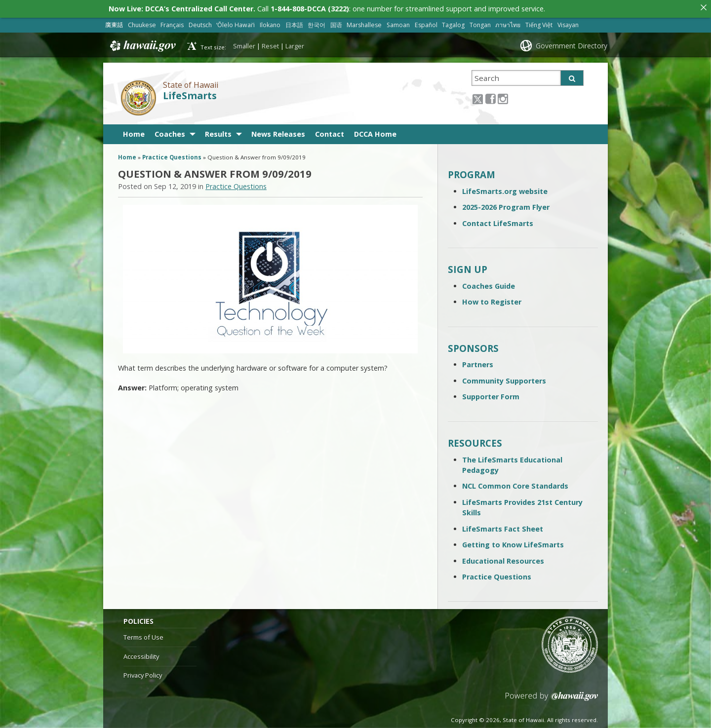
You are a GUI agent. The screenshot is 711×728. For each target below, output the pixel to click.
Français (172, 23)
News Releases (278, 132)
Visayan (568, 23)
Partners (478, 363)
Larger (295, 44)
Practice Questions (172, 155)
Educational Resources (503, 559)
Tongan (480, 23)
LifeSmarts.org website (505, 189)
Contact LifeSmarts (498, 221)
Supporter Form (491, 395)
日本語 (294, 23)
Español (426, 23)
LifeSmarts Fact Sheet (503, 527)
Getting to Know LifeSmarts (513, 543)
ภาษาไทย (508, 23)
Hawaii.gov (142, 44)
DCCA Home (375, 132)
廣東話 (114, 23)
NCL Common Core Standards (515, 484)
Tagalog (453, 23)
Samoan (398, 23)
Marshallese (364, 23)
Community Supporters (504, 379)
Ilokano (270, 23)
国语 (336, 23)
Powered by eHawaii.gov (552, 698)
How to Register (492, 300)
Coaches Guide (489, 284)
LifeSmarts (190, 94)
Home (134, 132)
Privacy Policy (143, 673)
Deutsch (200, 23)
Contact (330, 132)
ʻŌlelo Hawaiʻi (236, 23)
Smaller (244, 44)
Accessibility (141, 654)
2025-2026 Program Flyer (506, 205)
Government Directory (572, 44)
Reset (270, 44)
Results (218, 132)
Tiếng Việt (539, 23)
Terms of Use (143, 635)
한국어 (316, 23)
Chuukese (142, 23)
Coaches (170, 132)
